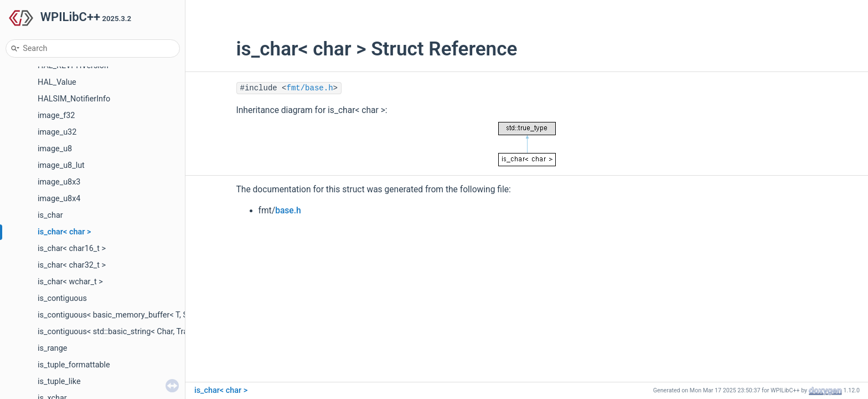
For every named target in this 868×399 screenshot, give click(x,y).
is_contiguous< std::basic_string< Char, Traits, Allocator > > (141, 332)
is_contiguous (62, 298)
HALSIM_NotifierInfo (74, 99)
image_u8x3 (59, 182)
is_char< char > (64, 232)
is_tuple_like (59, 382)
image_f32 (56, 116)
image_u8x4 (59, 199)
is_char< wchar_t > (70, 282)
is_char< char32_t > (72, 265)
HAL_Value (57, 82)
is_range (53, 348)
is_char (50, 215)
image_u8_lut (61, 165)
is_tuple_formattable (74, 365)
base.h (288, 211)
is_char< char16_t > (72, 249)
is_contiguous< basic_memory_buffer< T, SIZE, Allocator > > (142, 315)
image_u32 (57, 132)
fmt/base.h (310, 88)
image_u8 (55, 149)
